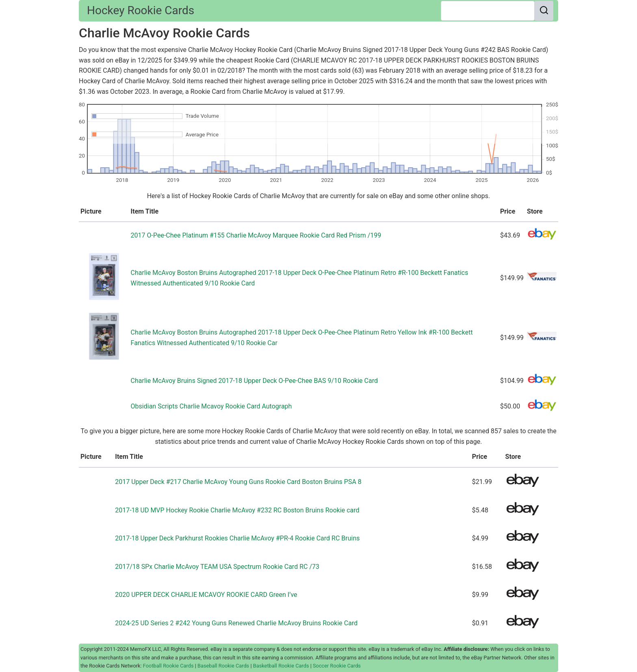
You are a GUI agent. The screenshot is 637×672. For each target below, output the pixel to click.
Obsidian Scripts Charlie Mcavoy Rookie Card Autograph (211, 406)
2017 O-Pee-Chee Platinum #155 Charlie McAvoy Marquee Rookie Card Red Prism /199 (256, 235)
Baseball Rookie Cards (223, 666)
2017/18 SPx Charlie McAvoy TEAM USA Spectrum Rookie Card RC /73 (217, 567)
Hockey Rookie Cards (141, 10)
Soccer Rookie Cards (337, 666)
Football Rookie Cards (168, 666)
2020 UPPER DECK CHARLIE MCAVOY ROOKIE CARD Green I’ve (206, 595)
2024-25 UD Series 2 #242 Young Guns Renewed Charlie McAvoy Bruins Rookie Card (236, 623)
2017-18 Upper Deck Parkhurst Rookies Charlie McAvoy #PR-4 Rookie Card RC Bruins (237, 538)
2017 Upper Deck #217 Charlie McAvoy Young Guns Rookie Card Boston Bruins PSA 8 (238, 482)
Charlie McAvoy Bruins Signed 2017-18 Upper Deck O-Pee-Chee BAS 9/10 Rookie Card (254, 381)
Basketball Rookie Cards (281, 666)
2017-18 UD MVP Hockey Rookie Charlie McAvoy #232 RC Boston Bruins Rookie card (237, 510)
